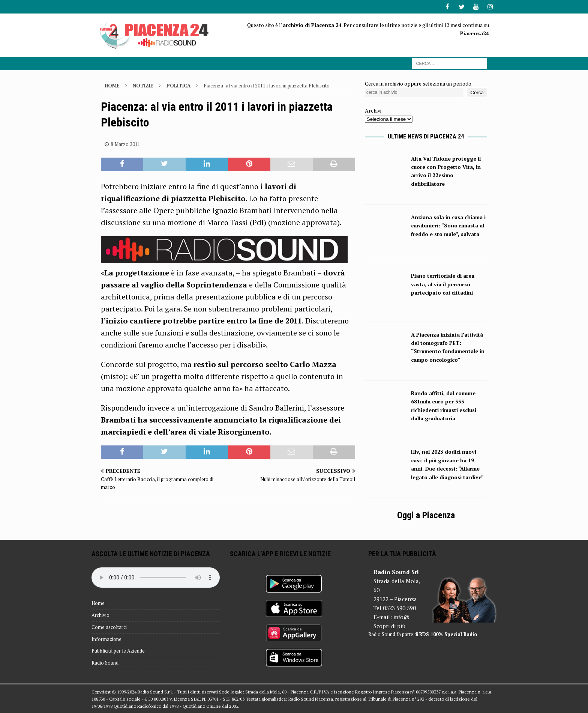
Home (98, 603)
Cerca (477, 92)
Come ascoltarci (109, 627)
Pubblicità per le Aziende (118, 650)
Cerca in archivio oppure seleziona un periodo (418, 83)
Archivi (373, 110)
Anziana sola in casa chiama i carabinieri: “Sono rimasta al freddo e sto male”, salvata (448, 225)
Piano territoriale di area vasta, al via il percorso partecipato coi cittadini (443, 284)
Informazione (106, 638)
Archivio (100, 615)
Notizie (143, 85)
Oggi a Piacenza (426, 515)
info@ (401, 617)
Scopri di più (389, 626)
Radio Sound (105, 662)
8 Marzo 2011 (125, 143)
